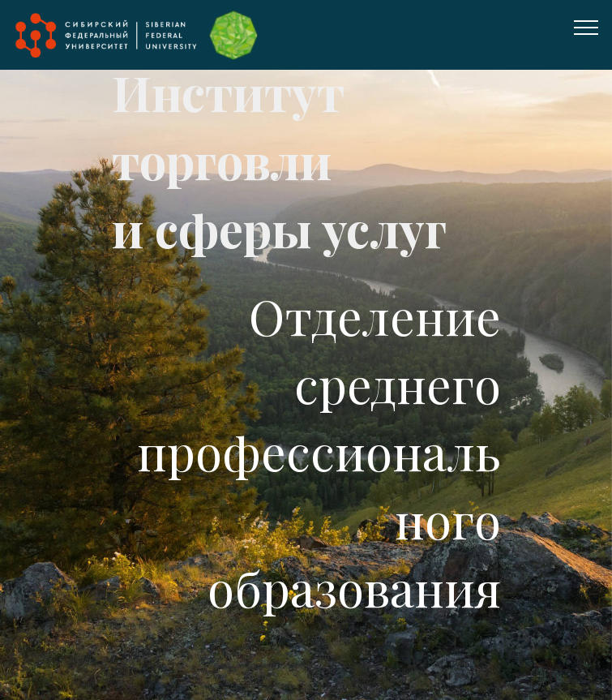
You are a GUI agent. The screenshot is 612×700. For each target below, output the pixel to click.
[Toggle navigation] (586, 27)
